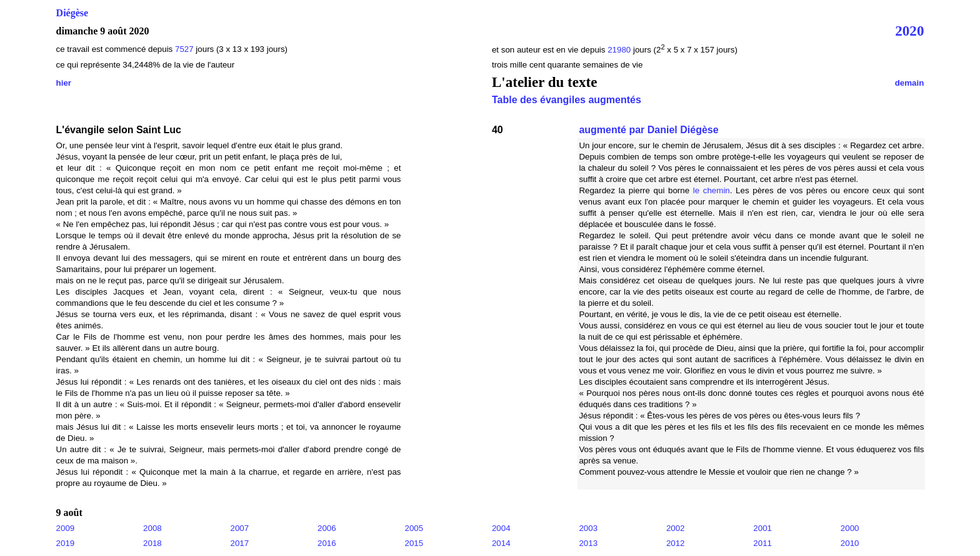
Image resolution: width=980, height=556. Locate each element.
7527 (184, 49)
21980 (620, 50)
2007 (240, 528)
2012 (676, 543)
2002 (676, 528)
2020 (909, 31)
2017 (240, 543)
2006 (327, 528)
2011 (762, 543)
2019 (66, 543)
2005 (414, 528)
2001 (762, 528)
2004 (501, 528)
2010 (850, 543)
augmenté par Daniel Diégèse (648, 130)
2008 (152, 528)
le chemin (712, 190)
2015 (414, 543)
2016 (327, 543)
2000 (850, 528)
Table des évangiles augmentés (567, 100)
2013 (588, 543)
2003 (588, 528)
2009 (66, 528)
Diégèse (72, 13)
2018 (152, 543)
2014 (501, 543)
